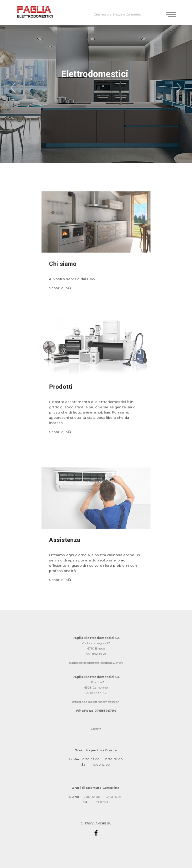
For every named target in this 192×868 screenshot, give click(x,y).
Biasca (117, 14)
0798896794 (105, 711)
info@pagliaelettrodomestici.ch (96, 702)
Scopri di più (60, 294)
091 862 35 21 (96, 654)
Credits (96, 729)
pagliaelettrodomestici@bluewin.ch (96, 663)
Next (178, 88)
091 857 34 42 (96, 693)
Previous (14, 88)
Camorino (133, 14)
